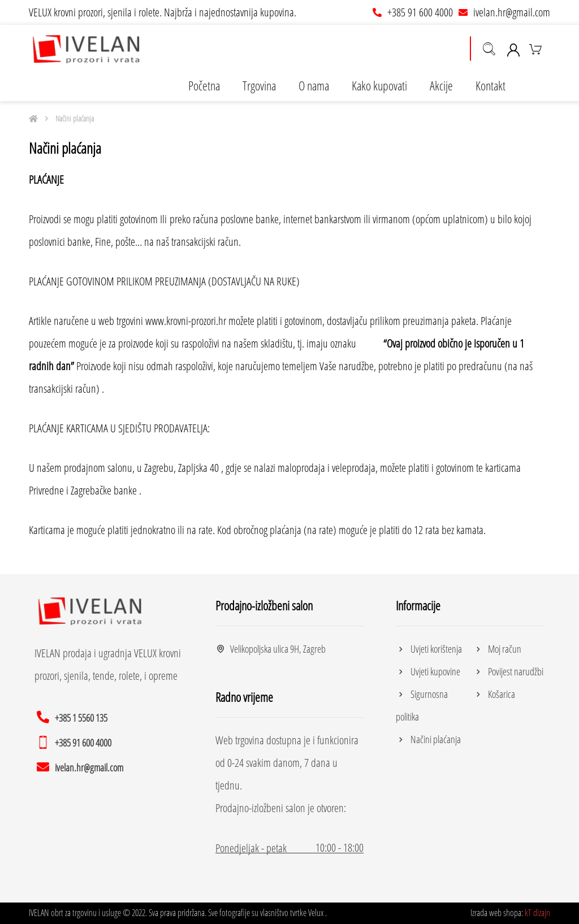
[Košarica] (535, 48)
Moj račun (497, 649)
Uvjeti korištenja (429, 649)
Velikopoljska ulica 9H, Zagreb (271, 649)
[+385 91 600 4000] (76, 741)
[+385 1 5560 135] (74, 717)
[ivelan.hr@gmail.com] (82, 766)
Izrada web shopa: (497, 913)
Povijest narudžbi (508, 671)
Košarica (494, 694)
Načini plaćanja (428, 739)
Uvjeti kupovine (428, 671)
